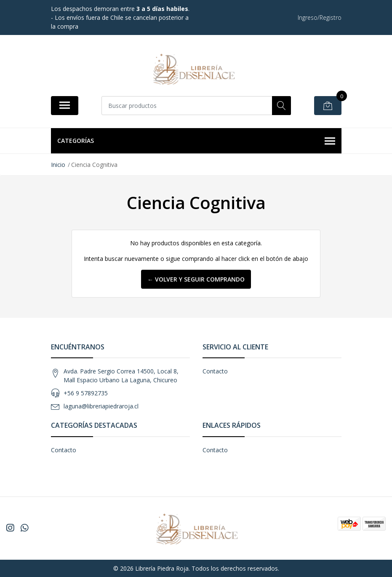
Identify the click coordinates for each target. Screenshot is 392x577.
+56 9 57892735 (86, 393)
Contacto (215, 371)
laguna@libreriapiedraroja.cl (101, 406)
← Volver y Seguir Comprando (196, 279)
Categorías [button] (196, 141)
